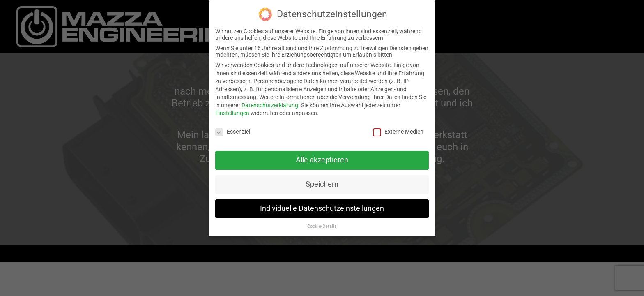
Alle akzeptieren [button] (322, 160)
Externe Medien (398, 131)
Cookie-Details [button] (322, 225)
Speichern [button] (322, 183)
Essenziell (233, 131)
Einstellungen (232, 113)
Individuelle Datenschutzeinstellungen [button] (322, 208)
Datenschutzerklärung (270, 104)
